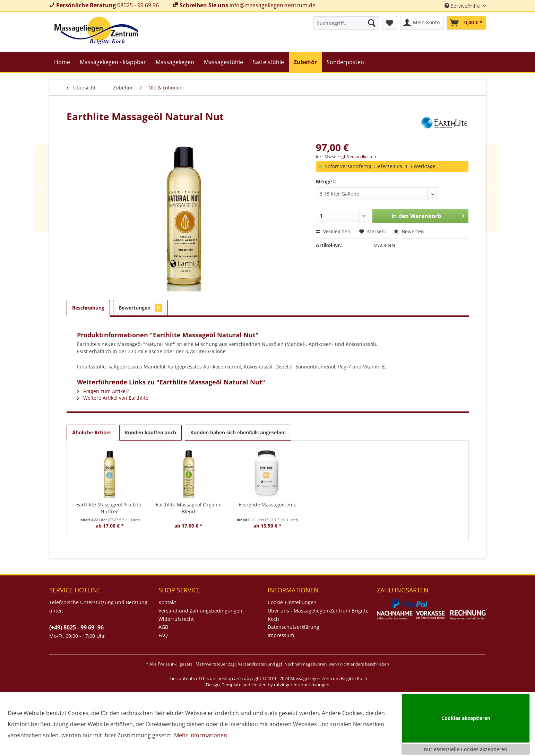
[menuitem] (346, 23)
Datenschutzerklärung (294, 627)
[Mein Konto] (422, 23)
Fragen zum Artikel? (103, 391)
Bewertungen (140, 308)
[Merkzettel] (390, 23)
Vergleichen (333, 231)
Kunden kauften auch (150, 432)
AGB (163, 627)
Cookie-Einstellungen (292, 602)
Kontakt (167, 602)
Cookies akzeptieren (466, 718)
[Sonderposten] (345, 62)
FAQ (163, 635)
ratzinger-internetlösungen (302, 685)
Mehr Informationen (201, 735)
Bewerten (409, 231)
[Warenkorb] (466, 23)
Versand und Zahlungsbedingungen (200, 611)
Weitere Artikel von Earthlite (113, 398)
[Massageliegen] (175, 62)
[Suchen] (372, 23)
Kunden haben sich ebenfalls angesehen (238, 432)
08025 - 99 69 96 (138, 5)
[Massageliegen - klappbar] (113, 62)
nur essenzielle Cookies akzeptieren (466, 749)
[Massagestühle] (223, 62)
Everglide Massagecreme (267, 505)
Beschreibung (88, 308)
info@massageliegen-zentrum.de (273, 5)
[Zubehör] (305, 62)
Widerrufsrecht (176, 619)
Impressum (281, 635)
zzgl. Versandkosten (357, 157)
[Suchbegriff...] (346, 23)
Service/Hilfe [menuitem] (463, 6)
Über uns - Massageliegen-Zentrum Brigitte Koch (318, 615)
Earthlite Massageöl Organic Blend (188, 508)
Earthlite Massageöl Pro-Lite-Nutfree (110, 508)
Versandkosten (252, 664)
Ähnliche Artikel (91, 432)
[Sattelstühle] (268, 62)
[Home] (62, 62)
